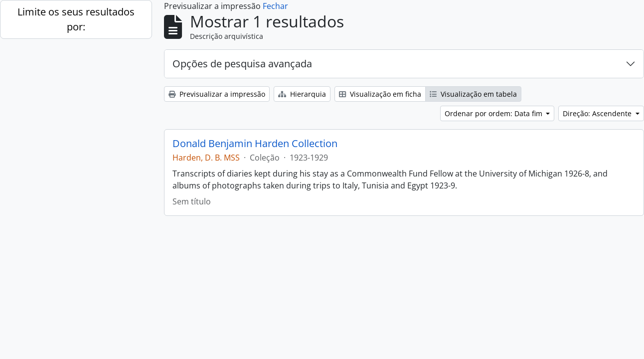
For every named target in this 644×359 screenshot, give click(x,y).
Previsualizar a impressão (217, 94)
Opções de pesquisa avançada (242, 64)
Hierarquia (302, 94)
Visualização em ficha (380, 94)
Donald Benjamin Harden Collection (255, 144)
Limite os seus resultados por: (76, 19)
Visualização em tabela (473, 94)
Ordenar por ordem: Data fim (494, 113)
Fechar (275, 6)
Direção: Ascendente (598, 113)
